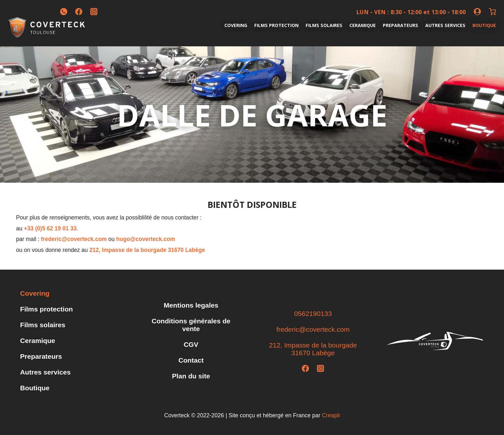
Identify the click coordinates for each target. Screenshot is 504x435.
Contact (191, 360)
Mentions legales (191, 305)
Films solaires (324, 25)
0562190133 (313, 314)
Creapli (331, 415)
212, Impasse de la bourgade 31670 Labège (147, 250)
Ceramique (363, 25)
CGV (191, 344)
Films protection (276, 25)
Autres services (445, 25)
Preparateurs (401, 25)
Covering (236, 25)
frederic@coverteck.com (74, 239)
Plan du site (191, 376)
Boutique (484, 25)
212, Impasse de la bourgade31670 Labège (313, 349)
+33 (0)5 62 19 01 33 (50, 228)
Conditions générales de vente (191, 325)
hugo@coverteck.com (146, 239)
